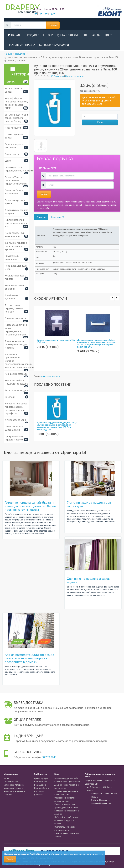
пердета (56, 376)
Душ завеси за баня (15, 420)
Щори (108, 35)
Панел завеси (91, 35)
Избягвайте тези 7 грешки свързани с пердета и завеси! (66, 820)
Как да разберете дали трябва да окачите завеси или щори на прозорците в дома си (29, 658)
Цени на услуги (41, 778)
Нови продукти (13, 128)
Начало (15, 35)
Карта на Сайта (41, 788)
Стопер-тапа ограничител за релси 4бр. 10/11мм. (56, 341)
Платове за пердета (21, 45)
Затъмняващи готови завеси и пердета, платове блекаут (16, 118)
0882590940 (49, 757)
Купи (100, 122)
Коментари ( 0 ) (58, 217)
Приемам (10, 859)
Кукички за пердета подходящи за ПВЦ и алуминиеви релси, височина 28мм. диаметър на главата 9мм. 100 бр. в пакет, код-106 (57, 426)
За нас (7, 778)
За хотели (10, 397)
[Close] (102, 855)
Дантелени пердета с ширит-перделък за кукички (16, 246)
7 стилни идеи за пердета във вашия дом (89, 504)
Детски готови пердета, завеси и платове (14, 308)
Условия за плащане (13, 788)
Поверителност (11, 782)
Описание (41, 217)
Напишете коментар (75, 76)
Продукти (32, 35)
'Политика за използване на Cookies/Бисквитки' (26, 854)
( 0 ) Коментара (57, 76)
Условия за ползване (14, 785)
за (50, 376)
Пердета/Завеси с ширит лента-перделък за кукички (16, 180)
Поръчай (44, 194)
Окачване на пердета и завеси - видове (90, 580)
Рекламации (40, 785)
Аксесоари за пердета (16, 390)
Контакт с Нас (41, 782)
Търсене (53, 25)
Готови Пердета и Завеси (60, 35)
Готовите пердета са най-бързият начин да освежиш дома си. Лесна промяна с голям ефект (30, 506)
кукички (45, 376)
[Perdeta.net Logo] (22, 9)
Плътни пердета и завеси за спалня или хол (16, 223)
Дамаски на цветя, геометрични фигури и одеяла (16, 344)
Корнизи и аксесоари (54, 45)
